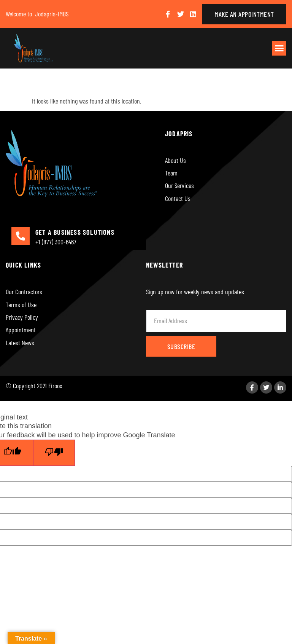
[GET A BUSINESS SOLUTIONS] (21, 236)
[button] (279, 48)
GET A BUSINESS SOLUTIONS (75, 232)
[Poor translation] (54, 453)
